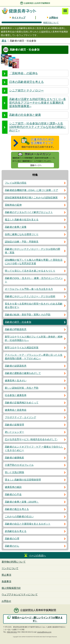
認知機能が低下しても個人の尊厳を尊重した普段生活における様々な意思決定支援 (34, 262)
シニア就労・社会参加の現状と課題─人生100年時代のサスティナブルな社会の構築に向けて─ (37, 127)
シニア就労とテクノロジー (26, 91)
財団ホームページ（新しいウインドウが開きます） (37, 619)
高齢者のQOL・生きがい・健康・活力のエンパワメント (34, 280)
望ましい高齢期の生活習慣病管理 (23, 480)
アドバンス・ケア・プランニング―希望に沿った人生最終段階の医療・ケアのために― (34, 357)
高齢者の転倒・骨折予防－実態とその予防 (28, 315)
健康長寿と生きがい (16, 380)
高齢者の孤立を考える (17, 509)
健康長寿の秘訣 (13, 487)
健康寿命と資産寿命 (16, 410)
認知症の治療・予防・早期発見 (22, 242)
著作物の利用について (14, 562)
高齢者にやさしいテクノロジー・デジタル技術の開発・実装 (32, 251)
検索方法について (51, 23)
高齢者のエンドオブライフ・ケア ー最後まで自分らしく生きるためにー (34, 448)
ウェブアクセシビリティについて (20, 594)
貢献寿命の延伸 (13, 205)
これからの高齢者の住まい (19, 516)
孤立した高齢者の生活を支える (22, 220)
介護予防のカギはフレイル (19, 465)
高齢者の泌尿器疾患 (16, 366)
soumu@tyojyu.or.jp (44, 632)
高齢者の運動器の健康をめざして (23, 373)
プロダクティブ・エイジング (20, 417)
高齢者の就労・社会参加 (18, 322)
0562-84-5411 (12, 632)
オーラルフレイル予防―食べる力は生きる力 (29, 289)
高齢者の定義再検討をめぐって (22, 403)
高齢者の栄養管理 (14, 425)
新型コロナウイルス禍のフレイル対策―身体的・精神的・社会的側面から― (34, 338)
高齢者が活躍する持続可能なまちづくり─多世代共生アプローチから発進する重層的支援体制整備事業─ (38, 103)
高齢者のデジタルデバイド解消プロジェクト (29, 212)
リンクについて (10, 568)
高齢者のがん (12, 546)
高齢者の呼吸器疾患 (16, 329)
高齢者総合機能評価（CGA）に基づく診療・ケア (31, 190)
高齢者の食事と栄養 (16, 227)
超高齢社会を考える (16, 531)
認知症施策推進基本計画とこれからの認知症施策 (31, 197)
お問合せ (54, 18)
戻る (4, 41)
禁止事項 (6, 575)
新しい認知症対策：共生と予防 (22, 388)
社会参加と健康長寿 (16, 395)
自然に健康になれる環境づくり (22, 234)
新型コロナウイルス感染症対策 (22, 348)
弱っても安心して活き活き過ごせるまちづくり (30, 271)
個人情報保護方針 (11, 588)
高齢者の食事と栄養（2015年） (22, 502)
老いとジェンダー (14, 432)
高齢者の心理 (12, 539)
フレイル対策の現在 (16, 183)
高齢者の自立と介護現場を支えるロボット (28, 524)
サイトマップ (19, 18)
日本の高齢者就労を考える (26, 82)
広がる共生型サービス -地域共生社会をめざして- (31, 439)
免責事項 (6, 581)
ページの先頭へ (37, 555)
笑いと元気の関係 (14, 472)
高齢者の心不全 (13, 494)
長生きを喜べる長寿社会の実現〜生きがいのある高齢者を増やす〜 (34, 305)
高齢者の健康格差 (14, 458)
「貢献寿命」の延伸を (24, 73)
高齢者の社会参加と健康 (25, 115)
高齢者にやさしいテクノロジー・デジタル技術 (30, 296)
